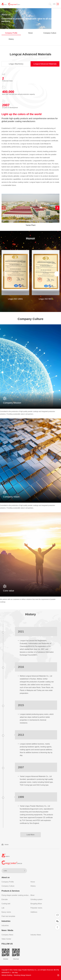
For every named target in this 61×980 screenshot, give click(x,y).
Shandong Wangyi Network (22, 975)
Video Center (6, 939)
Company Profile (11, 33)
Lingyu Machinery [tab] (16, 64)
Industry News (36, 935)
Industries (6, 921)
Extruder (5, 899)
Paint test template (8, 916)
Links (14, 871)
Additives (34, 912)
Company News (7, 935)
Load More (30, 835)
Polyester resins (36, 908)
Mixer (33, 895)
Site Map (15, 973)
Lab (3, 908)
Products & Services (11, 891)
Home (7, 845)
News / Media (7, 930)
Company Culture (50, 33)
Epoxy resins (6, 912)
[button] (57, 208)
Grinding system (37, 899)
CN (54, 4)
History (11, 39)
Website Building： (8, 975)
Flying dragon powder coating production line (16, 895)
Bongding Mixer (36, 904)
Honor (31, 33)
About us (6, 877)
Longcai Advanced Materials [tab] (45, 64)
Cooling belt (6, 904)
